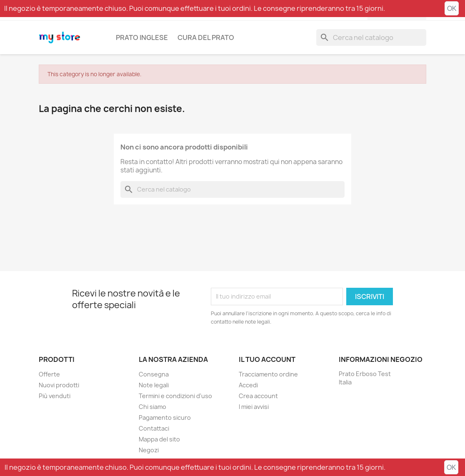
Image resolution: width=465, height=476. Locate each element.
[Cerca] (371, 37)
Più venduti (55, 396)
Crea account (258, 396)
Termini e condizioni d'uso (175, 396)
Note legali (154, 385)
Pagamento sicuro (165, 417)
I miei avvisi (254, 407)
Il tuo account (267, 359)
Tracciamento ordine (268, 374)
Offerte (49, 374)
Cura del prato (206, 37)
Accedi (248, 385)
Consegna (154, 374)
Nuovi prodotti (59, 385)
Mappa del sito (159, 439)
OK (452, 8)
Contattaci (154, 428)
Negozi (149, 450)
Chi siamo (152, 407)
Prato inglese (142, 37)
